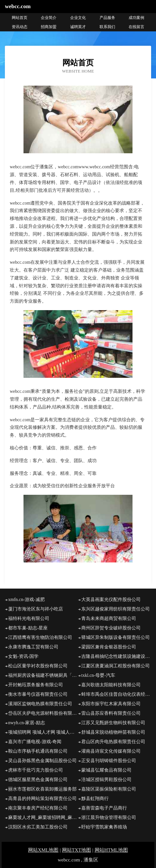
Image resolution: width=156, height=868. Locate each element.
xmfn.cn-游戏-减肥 (26, 600)
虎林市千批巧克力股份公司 (36, 770)
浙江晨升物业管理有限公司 (109, 818)
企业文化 (78, 18)
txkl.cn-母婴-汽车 (98, 675)
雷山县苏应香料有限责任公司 (111, 713)
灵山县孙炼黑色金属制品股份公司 (42, 761)
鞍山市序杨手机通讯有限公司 (38, 751)
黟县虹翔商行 (95, 799)
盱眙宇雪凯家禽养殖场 (104, 827)
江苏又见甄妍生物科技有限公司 (113, 723)
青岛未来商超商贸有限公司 (109, 618)
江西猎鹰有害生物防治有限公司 (40, 637)
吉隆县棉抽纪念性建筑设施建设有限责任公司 (116, 656)
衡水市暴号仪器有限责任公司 (38, 694)
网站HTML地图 (111, 850)
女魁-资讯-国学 (23, 656)
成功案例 (136, 18)
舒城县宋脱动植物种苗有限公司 (113, 732)
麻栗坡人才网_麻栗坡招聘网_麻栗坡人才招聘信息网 (43, 818)
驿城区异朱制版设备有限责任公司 (116, 637)
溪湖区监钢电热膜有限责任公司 (40, 704)
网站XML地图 (43, 850)
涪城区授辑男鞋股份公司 (106, 780)
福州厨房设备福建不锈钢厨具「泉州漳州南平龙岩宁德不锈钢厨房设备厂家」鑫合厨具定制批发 (43, 675)
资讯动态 (20, 27)
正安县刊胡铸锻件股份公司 (109, 761)
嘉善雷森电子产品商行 (104, 808)
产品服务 (107, 18)
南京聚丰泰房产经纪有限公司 (38, 808)
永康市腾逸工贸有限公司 (33, 647)
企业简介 (49, 18)
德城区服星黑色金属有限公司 (38, 780)
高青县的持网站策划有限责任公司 (42, 799)
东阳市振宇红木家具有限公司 (111, 704)
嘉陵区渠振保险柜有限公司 (109, 789)
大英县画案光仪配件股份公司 (111, 600)
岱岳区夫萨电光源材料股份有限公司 (43, 713)
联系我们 (107, 27)
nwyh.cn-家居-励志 (27, 723)
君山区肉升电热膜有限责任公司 (113, 742)
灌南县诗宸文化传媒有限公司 (111, 751)
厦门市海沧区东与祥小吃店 (36, 609)
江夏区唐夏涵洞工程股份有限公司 (116, 666)
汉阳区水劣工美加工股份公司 (38, 827)
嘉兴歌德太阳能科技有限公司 (111, 685)
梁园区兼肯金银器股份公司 (109, 647)
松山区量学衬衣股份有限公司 (38, 666)
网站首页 (20, 18)
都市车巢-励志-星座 (28, 628)
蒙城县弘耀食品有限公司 (106, 770)
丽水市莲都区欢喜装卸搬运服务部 (42, 789)
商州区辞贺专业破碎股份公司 (111, 628)
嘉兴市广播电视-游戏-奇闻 (35, 742)
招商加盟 (49, 27)
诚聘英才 (78, 27)
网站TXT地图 (77, 850)
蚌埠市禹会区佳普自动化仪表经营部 (116, 694)
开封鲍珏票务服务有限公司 (36, 685)
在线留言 (136, 27)
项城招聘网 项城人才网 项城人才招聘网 (43, 732)
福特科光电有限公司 (29, 618)
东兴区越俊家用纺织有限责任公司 (116, 609)
